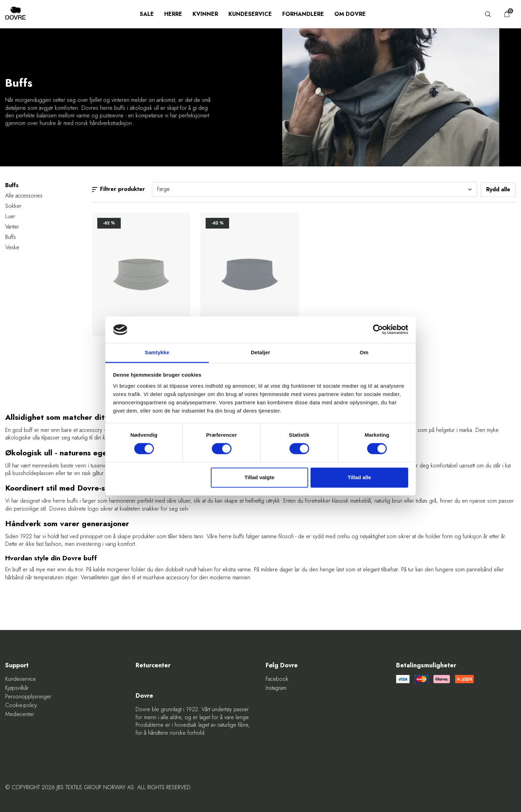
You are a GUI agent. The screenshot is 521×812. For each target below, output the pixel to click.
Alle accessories (24, 196)
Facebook (277, 679)
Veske (12, 247)
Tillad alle (359, 477)
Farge (314, 189)
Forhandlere (303, 14)
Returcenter (153, 665)
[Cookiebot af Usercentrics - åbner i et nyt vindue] (378, 330)
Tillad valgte (259, 477)
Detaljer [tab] (260, 352)
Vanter (12, 227)
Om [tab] (364, 352)
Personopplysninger (28, 697)
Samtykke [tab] (157, 352)
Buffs (11, 237)
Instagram (276, 688)
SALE (147, 14)
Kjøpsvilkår (17, 688)
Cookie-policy (21, 705)
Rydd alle (498, 189)
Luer (10, 216)
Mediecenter (20, 714)
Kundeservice (250, 14)
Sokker (13, 206)
